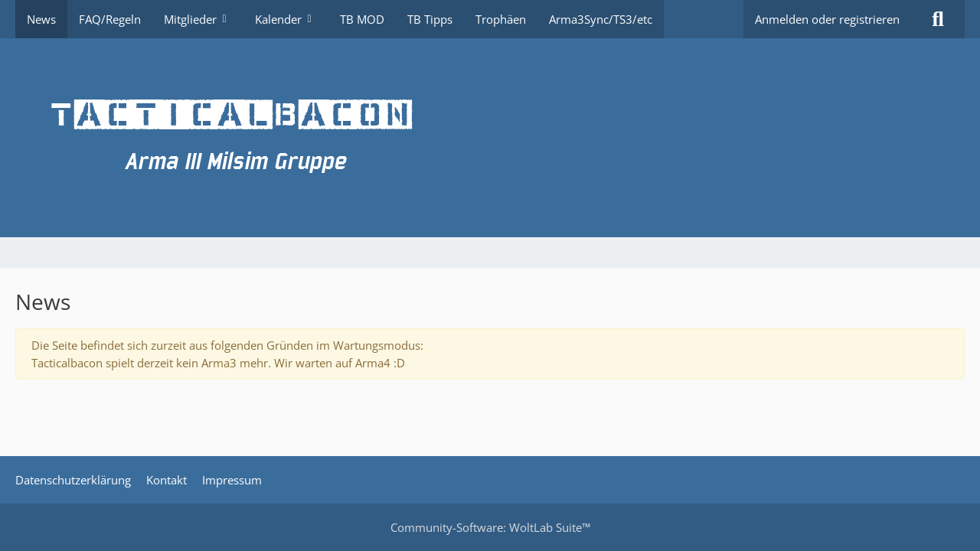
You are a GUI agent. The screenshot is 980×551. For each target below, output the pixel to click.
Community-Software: (490, 527)
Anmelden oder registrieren (827, 19)
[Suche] (938, 19)
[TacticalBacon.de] (490, 138)
